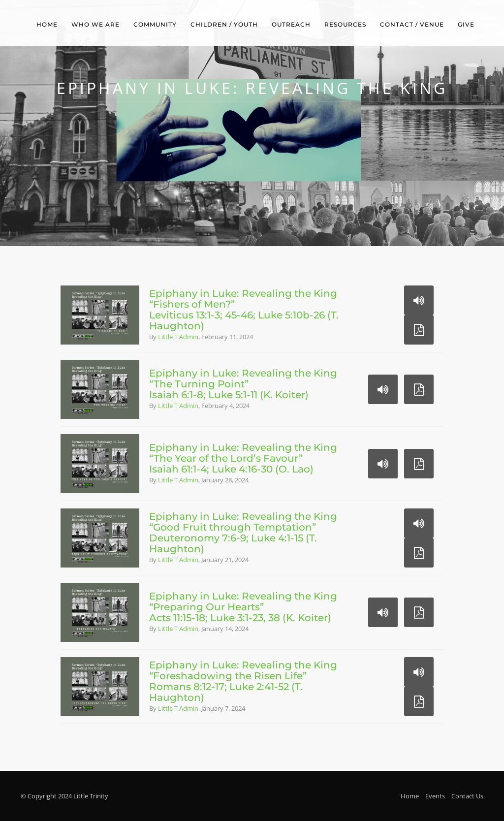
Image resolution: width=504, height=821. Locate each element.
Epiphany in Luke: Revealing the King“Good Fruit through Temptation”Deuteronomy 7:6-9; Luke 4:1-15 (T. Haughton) (243, 533)
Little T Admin (178, 337)
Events (435, 796)
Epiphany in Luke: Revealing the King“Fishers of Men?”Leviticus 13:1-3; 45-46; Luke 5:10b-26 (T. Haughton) (244, 310)
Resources (345, 24)
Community (155, 24)
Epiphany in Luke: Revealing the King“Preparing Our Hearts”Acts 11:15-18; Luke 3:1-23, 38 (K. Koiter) (243, 607)
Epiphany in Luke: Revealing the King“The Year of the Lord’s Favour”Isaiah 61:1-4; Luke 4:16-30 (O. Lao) (243, 458)
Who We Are (95, 24)
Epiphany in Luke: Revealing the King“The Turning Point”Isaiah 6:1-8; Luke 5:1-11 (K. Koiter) (243, 384)
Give (466, 24)
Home (47, 24)
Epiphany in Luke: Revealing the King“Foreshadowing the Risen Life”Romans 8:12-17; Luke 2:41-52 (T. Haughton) (243, 681)
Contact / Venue (412, 24)
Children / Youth (224, 24)
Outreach (291, 24)
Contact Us (467, 796)
